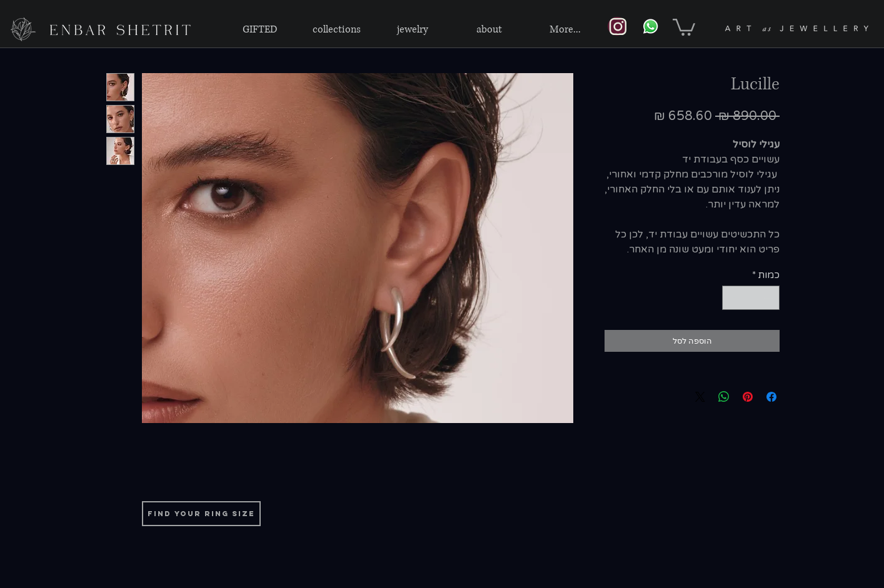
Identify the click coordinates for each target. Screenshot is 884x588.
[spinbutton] (751, 298)
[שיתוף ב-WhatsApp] (724, 397)
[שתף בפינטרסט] (748, 397)
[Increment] (732, 298)
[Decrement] (770, 298)
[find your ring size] (201, 514)
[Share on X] (700, 397)
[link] (684, 26)
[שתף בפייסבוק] (771, 397)
